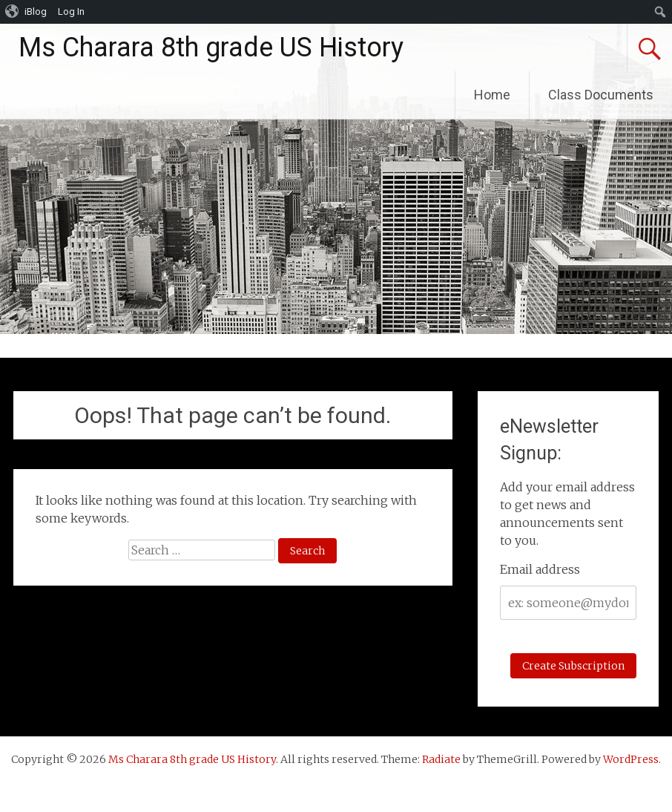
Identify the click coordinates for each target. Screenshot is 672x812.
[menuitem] (26, 12)
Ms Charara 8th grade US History (211, 48)
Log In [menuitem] (71, 12)
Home (492, 95)
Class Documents (601, 95)
